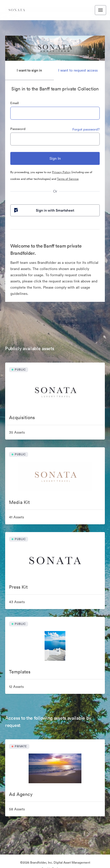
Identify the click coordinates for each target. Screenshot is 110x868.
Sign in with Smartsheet (44, 210)
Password (18, 129)
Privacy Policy (61, 172)
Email (14, 103)
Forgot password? (86, 129)
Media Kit (19, 502)
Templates (20, 672)
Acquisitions (22, 417)
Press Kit (18, 587)
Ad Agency (21, 794)
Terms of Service (68, 179)
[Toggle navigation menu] (100, 10)
